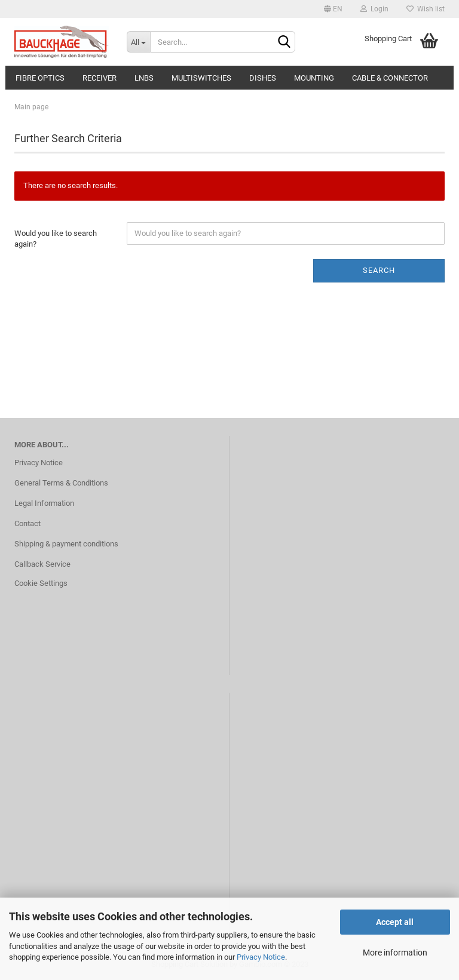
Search (379, 270)
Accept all (395, 922)
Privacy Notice (261, 957)
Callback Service (42, 564)
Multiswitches (201, 78)
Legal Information (44, 503)
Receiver (100, 78)
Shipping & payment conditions (66, 544)
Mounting (314, 78)
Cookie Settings (41, 583)
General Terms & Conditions (61, 483)
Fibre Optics (40, 78)
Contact (27, 523)
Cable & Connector (390, 78)
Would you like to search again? (56, 239)
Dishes (263, 78)
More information (395, 953)
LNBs (144, 78)
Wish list (426, 9)
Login (374, 9)
